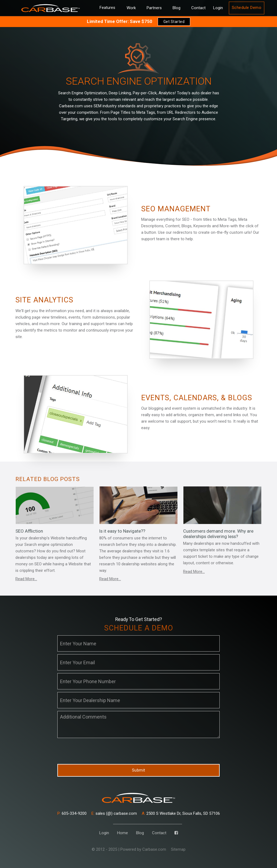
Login (218, 8)
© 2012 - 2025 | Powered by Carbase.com (129, 849)
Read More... (26, 579)
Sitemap (178, 849)
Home (123, 833)
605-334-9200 (72, 813)
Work (131, 8)
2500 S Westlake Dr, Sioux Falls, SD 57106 (181, 813)
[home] (51, 8)
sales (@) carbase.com (114, 813)
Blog (177, 8)
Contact (198, 8)
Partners (154, 8)
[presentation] (98, 751)
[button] (107, 8)
